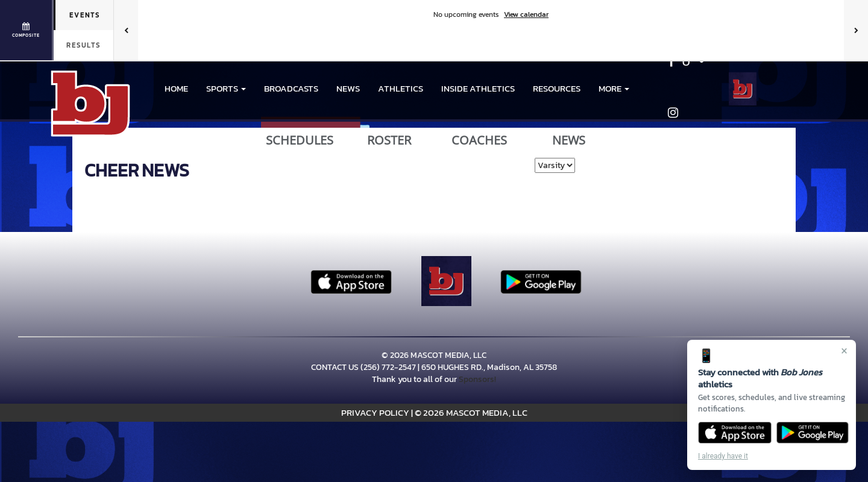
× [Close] (844, 351)
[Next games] (856, 30)
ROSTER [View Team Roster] (389, 140)
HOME (176, 88)
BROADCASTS (291, 88)
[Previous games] (126, 30)
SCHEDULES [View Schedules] (300, 140)
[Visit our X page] (699, 63)
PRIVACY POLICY (375, 412)
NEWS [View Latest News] (569, 140)
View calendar (526, 14)
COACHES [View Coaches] (479, 140)
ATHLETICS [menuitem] (401, 88)
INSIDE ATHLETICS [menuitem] (478, 88)
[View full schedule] (27, 30)
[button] (226, 89)
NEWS (348, 88)
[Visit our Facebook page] (672, 63)
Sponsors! (477, 379)
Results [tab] (83, 45)
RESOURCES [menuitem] (557, 88)
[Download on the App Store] (735, 433)
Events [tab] (85, 15)
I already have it (723, 456)
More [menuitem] (614, 88)
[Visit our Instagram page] (673, 114)
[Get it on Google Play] (813, 433)
